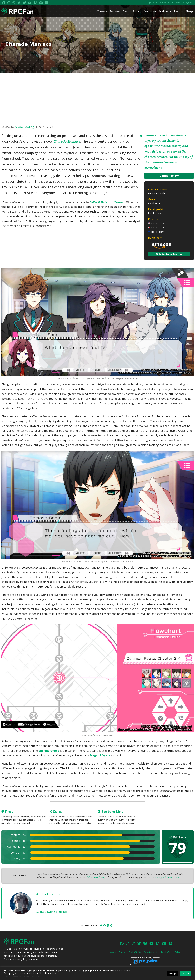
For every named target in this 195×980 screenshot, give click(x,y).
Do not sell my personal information (22, 977)
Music (137, 11)
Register (189, 3)
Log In (177, 3)
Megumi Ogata (100, 755)
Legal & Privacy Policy (171, 952)
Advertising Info (151, 952)
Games (102, 11)
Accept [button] (186, 973)
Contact (166, 3)
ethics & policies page (96, 877)
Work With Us (135, 952)
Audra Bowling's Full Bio (52, 912)
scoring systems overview (167, 877)
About (154, 3)
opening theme (49, 751)
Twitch (178, 11)
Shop (189, 11)
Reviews (115, 11)
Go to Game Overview (169, 254)
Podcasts (165, 11)
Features (150, 11)
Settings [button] (172, 973)
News (127, 11)
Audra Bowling (24, 127)
